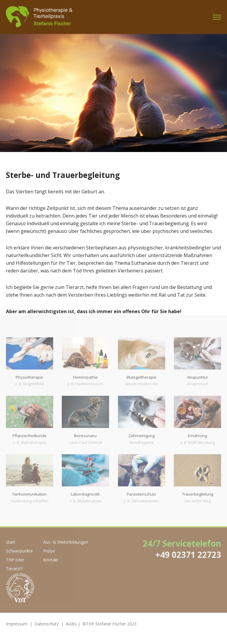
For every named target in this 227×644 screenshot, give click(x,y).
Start (10, 542)
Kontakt (51, 560)
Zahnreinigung (141, 436)
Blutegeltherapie (141, 377)
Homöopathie (86, 377)
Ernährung (197, 436)
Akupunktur (198, 377)
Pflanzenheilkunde (30, 436)
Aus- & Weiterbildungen (66, 542)
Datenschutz (47, 624)
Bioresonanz (85, 436)
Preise (49, 551)
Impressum (17, 624)
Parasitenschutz (141, 494)
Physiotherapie (29, 377)
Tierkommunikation (29, 494)
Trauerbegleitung (198, 494)
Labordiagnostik (85, 494)
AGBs (71, 624)
